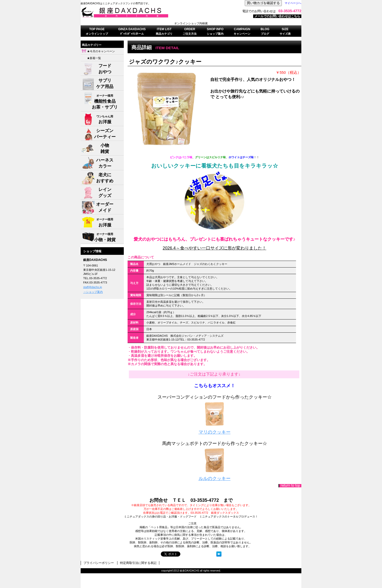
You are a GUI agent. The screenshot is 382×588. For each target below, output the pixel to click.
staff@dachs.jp (93, 287)
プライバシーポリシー (99, 563)
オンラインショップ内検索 (191, 23)
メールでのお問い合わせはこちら (277, 16)
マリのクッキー (215, 432)
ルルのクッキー (215, 478)
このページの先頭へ (290, 486)
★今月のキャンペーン (101, 51)
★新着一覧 (94, 58)
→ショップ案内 (93, 292)
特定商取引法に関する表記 (138, 563)
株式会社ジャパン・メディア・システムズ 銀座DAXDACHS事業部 (144, 12)
